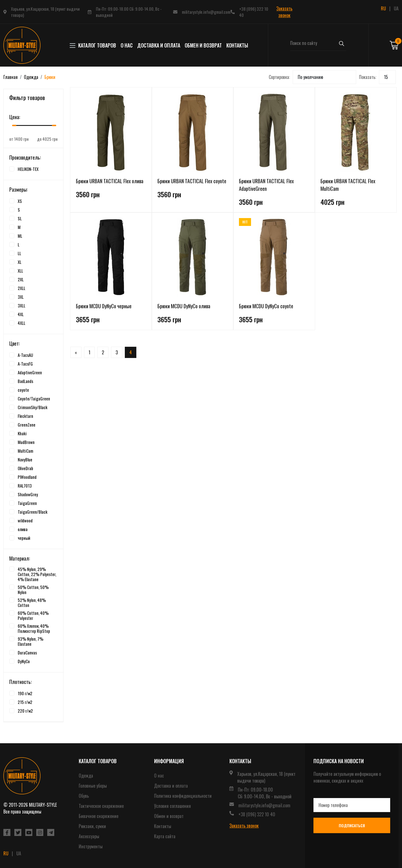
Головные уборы (93, 786)
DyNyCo (24, 661)
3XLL (22, 305)
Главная (11, 77)
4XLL (22, 323)
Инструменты (91, 846)
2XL (21, 279)
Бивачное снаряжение (99, 816)
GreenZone (27, 425)
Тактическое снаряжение (101, 806)
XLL (20, 271)
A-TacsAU (25, 355)
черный (24, 538)
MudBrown (26, 442)
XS (20, 201)
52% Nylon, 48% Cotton (32, 602)
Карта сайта (165, 836)
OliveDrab (25, 468)
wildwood (25, 520)
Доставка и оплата (159, 45)
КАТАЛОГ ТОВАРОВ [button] (94, 45)
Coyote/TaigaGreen (34, 398)
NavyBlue (25, 459)
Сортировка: (279, 77)
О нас (127, 45)
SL (20, 218)
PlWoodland (27, 477)
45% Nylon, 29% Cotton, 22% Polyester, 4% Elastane (37, 574)
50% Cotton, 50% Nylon (33, 590)
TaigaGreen (27, 503)
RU (383, 8)
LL (19, 253)
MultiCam (25, 451)
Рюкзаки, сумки (92, 826)
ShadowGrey (28, 494)
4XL (21, 314)
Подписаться (352, 825)
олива (23, 529)
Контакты (237, 45)
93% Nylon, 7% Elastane (31, 641)
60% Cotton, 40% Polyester (33, 615)
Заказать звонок (284, 12)
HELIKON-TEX (28, 169)
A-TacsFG (25, 364)
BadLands (25, 381)
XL (20, 262)
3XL (21, 297)
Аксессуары (89, 836)
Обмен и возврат (203, 45)
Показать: (368, 77)
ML (20, 236)
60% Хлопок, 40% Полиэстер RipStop (34, 628)
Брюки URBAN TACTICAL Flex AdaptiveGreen (266, 185)
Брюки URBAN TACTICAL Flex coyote (192, 181)
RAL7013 (25, 486)
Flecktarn (25, 416)
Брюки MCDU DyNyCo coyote (266, 306)
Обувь (84, 796)
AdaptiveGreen (30, 372)
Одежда (31, 77)
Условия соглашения (172, 806)
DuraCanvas (27, 652)
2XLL (22, 288)
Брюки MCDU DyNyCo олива (184, 306)
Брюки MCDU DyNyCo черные (104, 306)
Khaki (22, 433)
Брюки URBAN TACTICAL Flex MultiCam (348, 185)
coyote (23, 390)
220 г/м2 (25, 711)
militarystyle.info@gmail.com (206, 12)
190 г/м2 (25, 693)
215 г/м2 (25, 702)
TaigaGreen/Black (33, 512)
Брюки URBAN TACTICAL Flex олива (110, 181)
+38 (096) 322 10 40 (254, 12)
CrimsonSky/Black (33, 407)
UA (396, 8)
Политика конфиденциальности (183, 796)
